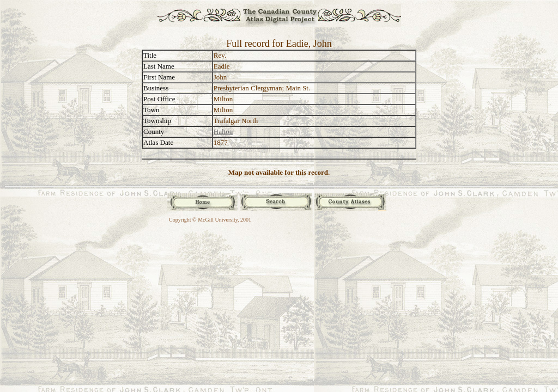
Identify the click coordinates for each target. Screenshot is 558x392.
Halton (223, 131)
